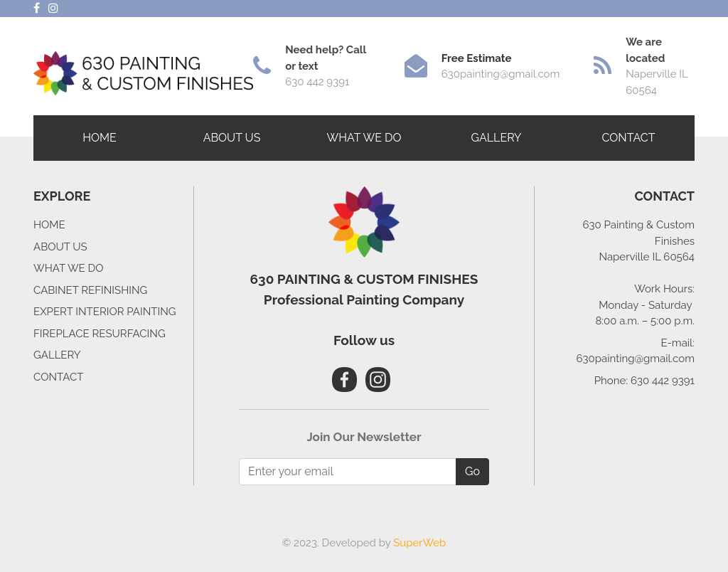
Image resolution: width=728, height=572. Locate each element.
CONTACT (629, 138)
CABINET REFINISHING (90, 290)
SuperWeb (419, 543)
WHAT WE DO (69, 268)
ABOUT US (232, 138)
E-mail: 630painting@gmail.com (636, 351)
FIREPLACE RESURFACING (100, 334)
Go (472, 471)
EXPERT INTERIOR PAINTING (105, 312)
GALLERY (496, 138)
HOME (100, 138)
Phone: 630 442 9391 (644, 381)
